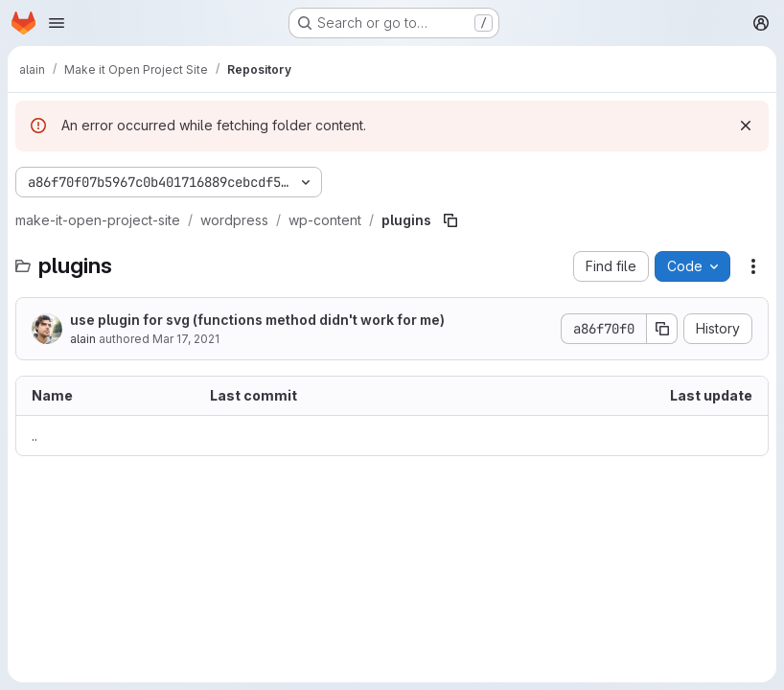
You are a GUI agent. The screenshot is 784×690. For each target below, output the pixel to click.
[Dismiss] (746, 126)
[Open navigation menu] (57, 23)
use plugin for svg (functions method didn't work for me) (257, 320)
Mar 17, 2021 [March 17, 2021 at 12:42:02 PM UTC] (186, 339)
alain (83, 339)
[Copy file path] (450, 220)
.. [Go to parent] (35, 436)
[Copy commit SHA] (662, 329)
